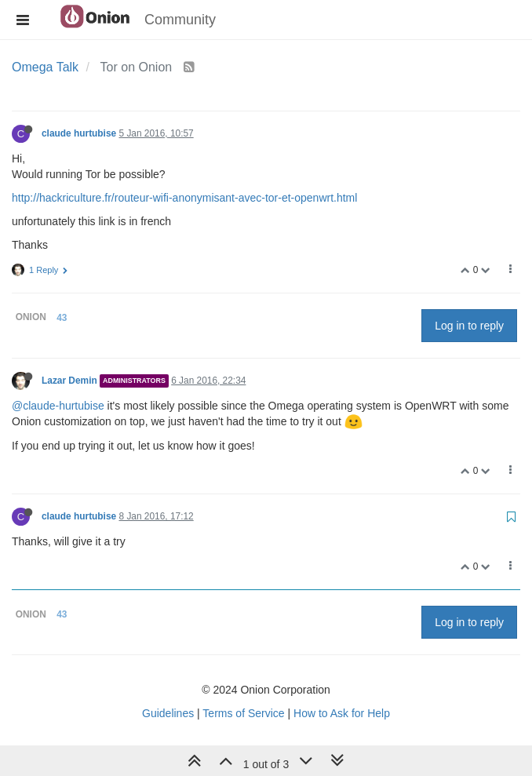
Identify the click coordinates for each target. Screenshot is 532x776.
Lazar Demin (69, 381)
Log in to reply (469, 326)
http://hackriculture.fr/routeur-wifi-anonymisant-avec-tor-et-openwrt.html (184, 198)
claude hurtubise (79, 133)
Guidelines (168, 713)
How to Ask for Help (342, 713)
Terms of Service (243, 713)
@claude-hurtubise (58, 406)
